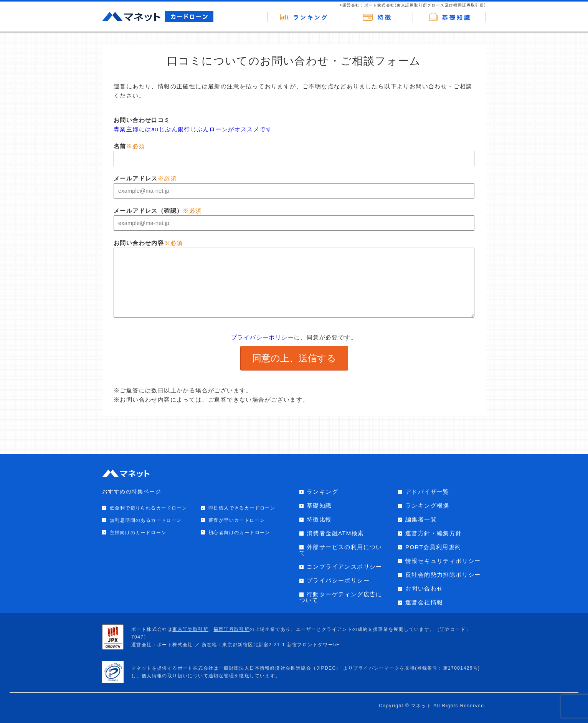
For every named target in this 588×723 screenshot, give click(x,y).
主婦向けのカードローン (138, 533)
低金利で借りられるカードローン (148, 508)
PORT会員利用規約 (433, 547)
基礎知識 (319, 505)
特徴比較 (319, 519)
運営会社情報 (424, 602)
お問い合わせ (424, 588)
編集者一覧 (421, 519)
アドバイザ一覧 (427, 492)
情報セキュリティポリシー (443, 561)
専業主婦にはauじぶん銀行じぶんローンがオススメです (193, 129)
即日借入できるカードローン (242, 508)
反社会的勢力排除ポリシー (443, 575)
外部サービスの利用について (341, 550)
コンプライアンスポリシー (344, 567)
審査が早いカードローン (237, 520)
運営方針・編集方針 (434, 533)
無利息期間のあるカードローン (146, 520)
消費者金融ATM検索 (335, 533)
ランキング (322, 492)
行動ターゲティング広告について (341, 597)
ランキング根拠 (427, 505)
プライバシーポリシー (263, 337)
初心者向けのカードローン (239, 533)
